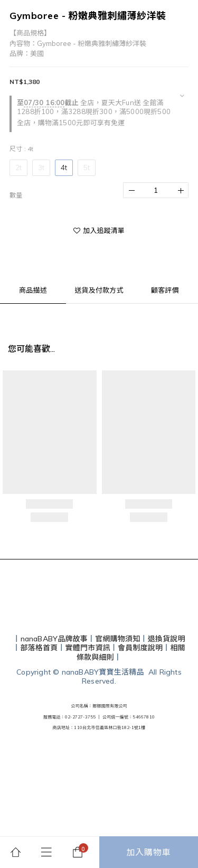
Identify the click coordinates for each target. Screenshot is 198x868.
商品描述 (33, 290)
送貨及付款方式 (99, 290)
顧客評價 (165, 290)
